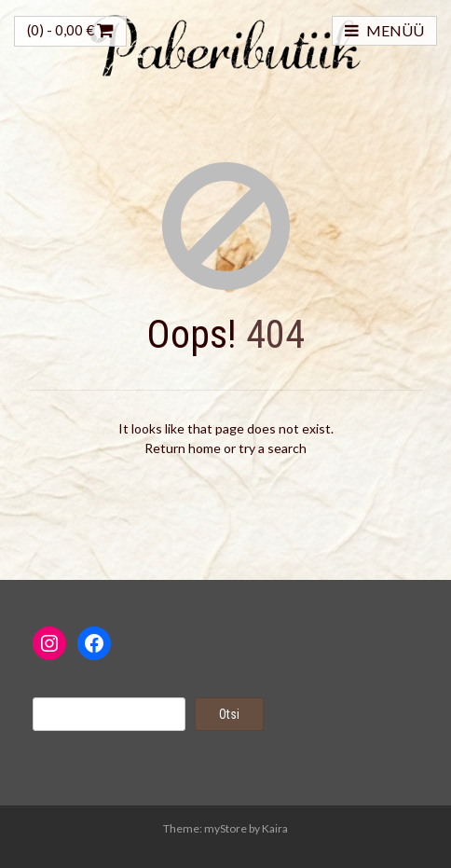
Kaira (275, 828)
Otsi (229, 714)
